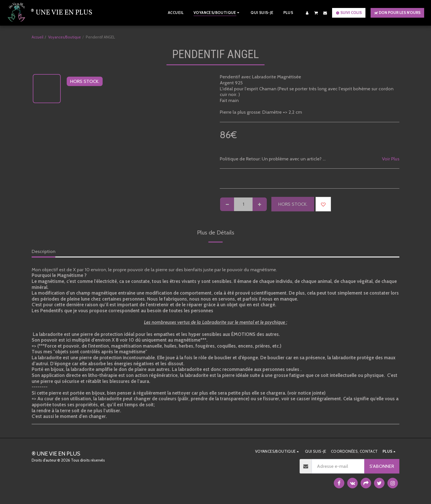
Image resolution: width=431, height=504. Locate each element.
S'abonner (382, 466)
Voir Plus (391, 159)
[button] (316, 13)
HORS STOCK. (293, 204)
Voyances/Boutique (65, 37)
